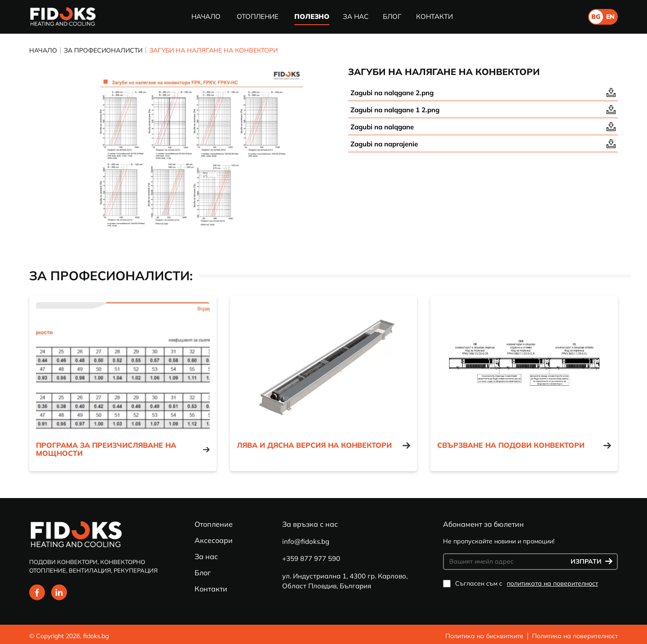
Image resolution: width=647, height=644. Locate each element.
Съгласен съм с (521, 584)
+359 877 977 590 (311, 558)
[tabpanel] (182, 152)
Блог (392, 16)
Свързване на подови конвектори (524, 446)
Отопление (258, 16)
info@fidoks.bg (306, 541)
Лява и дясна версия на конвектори (324, 446)
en (610, 17)
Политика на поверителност (575, 636)
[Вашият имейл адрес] (508, 562)
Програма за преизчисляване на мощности (123, 449)
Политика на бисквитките (484, 636)
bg (596, 17)
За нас (356, 16)
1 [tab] (182, 247)
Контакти (434, 16)
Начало (206, 16)
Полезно (312, 16)
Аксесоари (214, 540)
